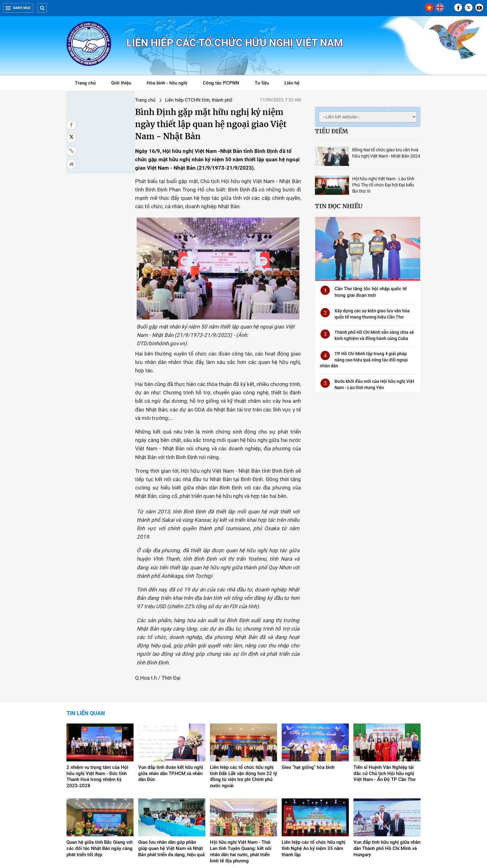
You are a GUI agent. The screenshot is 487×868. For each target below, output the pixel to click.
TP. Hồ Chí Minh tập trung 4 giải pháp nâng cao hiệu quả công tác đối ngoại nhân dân (364, 360)
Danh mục (18, 8)
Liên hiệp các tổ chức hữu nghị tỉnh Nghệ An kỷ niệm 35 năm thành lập (314, 786)
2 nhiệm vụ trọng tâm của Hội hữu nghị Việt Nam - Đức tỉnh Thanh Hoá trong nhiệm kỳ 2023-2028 (97, 714)
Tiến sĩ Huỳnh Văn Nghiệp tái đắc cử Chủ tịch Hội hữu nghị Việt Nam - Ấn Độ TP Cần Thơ (385, 711)
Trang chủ (85, 83)
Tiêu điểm (331, 131)
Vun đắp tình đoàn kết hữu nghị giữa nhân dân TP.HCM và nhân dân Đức (171, 711)
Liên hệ (292, 83)
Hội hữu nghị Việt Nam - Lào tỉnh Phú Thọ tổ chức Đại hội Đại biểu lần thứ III (383, 185)
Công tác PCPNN (221, 83)
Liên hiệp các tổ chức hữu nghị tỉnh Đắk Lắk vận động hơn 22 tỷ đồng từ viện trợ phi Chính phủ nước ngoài (243, 714)
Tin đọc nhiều (339, 206)
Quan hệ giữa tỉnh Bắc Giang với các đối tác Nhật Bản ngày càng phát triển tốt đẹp (100, 786)
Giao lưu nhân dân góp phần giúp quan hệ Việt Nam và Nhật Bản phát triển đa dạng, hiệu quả (171, 786)
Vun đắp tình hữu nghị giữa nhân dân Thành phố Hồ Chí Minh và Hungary (387, 786)
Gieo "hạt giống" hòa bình (308, 705)
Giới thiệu (121, 83)
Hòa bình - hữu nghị (167, 83)
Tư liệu (265, 84)
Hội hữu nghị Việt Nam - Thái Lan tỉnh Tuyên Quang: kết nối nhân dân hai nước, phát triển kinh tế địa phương (241, 789)
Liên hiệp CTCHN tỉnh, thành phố (144, 100)
